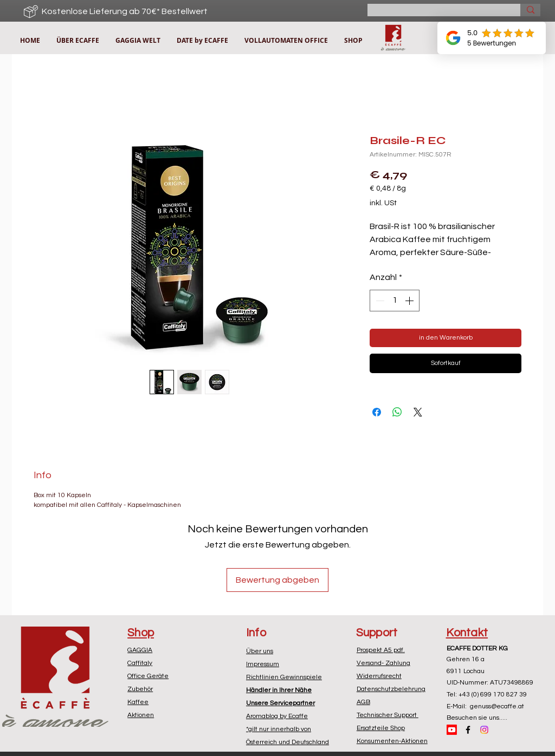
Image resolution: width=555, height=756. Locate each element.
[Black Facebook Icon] (468, 730)
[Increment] (410, 301)
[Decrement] (379, 301)
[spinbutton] (395, 301)
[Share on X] (418, 412)
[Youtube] (452, 730)
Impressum (263, 664)
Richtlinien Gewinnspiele (284, 677)
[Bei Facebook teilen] (377, 412)
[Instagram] (484, 730)
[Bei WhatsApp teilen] (397, 412)
